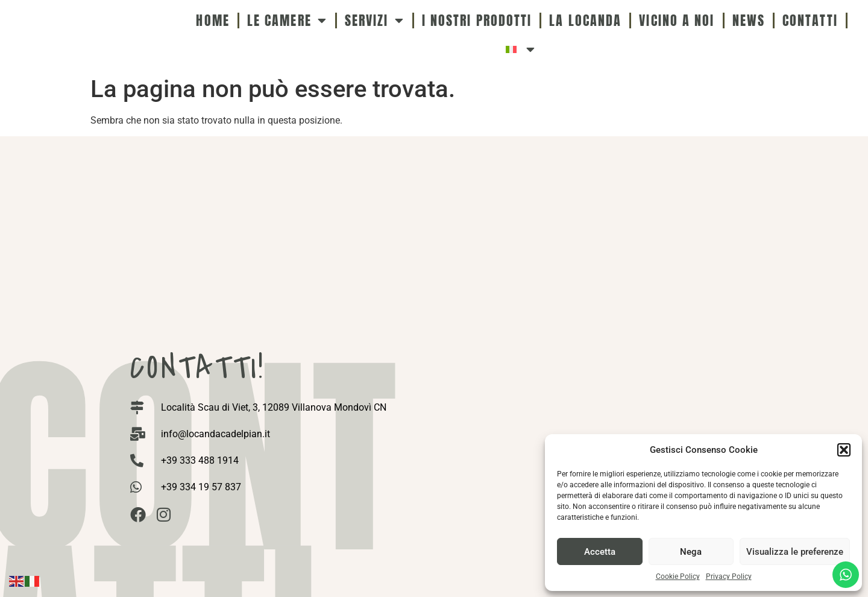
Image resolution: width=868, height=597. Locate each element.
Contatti (810, 20)
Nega (691, 552)
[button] (844, 450)
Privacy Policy (729, 576)
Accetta (600, 552)
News (749, 20)
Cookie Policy (678, 576)
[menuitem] (521, 49)
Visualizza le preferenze (795, 552)
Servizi (375, 21)
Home (212, 20)
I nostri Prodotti (477, 20)
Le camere (287, 21)
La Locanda (585, 20)
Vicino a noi (677, 20)
